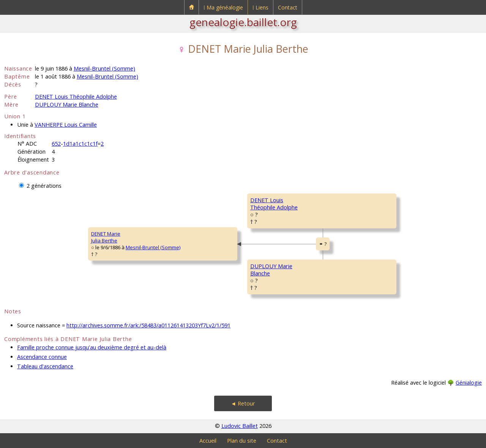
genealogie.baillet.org (243, 22)
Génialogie (469, 383)
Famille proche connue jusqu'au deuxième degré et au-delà (92, 347)
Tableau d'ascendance (45, 366)
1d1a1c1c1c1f (80, 144)
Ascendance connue (42, 357)
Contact (288, 7)
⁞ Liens (260, 7)
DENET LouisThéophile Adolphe (274, 204)
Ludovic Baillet (240, 426)
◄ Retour (243, 403)
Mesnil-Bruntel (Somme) (104, 68)
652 (56, 144)
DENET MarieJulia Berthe (106, 237)
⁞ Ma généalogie (223, 7)
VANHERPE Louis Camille (66, 125)
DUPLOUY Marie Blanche (67, 105)
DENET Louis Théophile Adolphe (76, 97)
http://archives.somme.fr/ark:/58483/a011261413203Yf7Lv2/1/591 (148, 325)
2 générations (44, 186)
